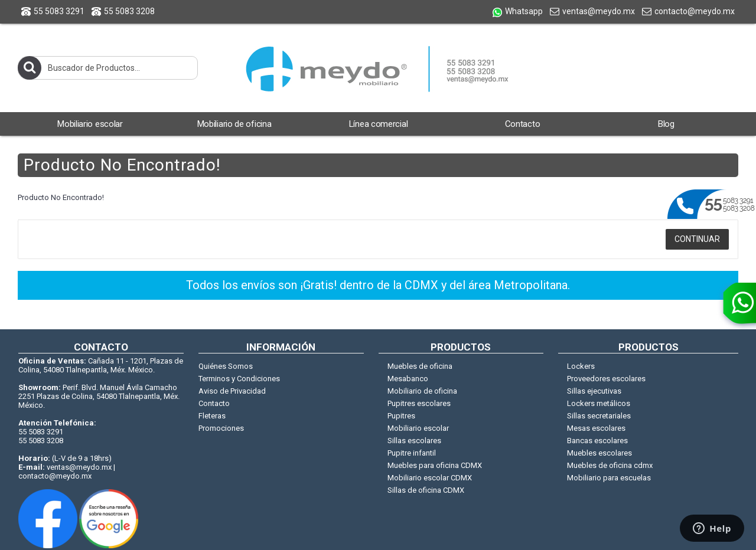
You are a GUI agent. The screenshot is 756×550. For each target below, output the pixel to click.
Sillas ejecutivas (594, 391)
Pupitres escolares (419, 403)
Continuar (697, 239)
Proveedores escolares (606, 379)
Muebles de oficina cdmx (610, 465)
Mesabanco (408, 379)
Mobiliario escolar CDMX (430, 478)
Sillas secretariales (599, 416)
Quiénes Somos (226, 366)
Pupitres (401, 416)
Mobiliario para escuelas (609, 478)
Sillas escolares (414, 441)
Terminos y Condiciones (239, 379)
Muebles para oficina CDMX (435, 465)
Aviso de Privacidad (232, 391)
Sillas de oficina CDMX (426, 490)
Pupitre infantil (412, 453)
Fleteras (212, 416)
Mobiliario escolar (418, 428)
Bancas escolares (597, 441)
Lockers (581, 366)
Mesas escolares (596, 428)
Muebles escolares (599, 453)
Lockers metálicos (599, 403)
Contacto (214, 403)
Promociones (221, 428)
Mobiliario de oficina (422, 391)
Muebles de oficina (420, 366)
